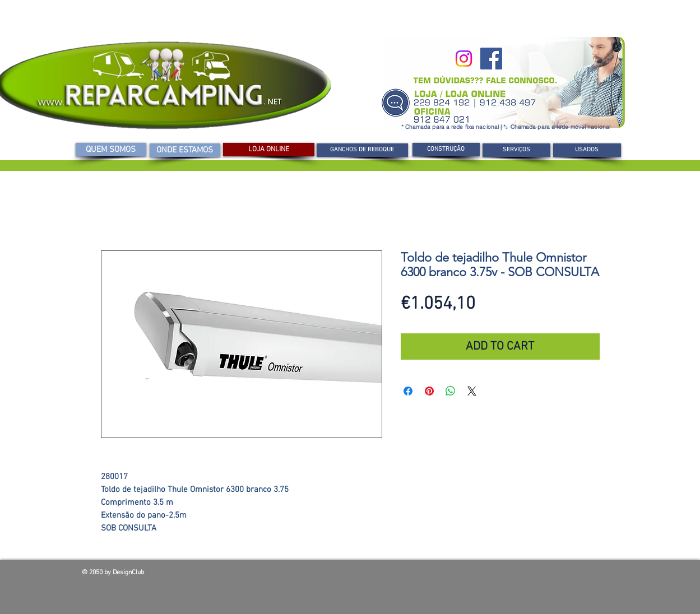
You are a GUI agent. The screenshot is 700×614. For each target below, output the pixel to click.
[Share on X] (472, 391)
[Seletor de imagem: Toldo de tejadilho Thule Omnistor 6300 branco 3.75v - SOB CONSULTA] (219, 450)
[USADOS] (587, 150)
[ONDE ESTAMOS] (185, 150)
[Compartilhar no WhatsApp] (451, 391)
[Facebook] (491, 59)
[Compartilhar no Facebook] (408, 391)
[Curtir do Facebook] (538, 575)
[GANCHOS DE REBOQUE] (362, 150)
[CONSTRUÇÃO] (446, 150)
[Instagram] (464, 59)
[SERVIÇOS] (516, 150)
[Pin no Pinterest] (429, 391)
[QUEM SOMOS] (111, 150)
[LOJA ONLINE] (269, 150)
